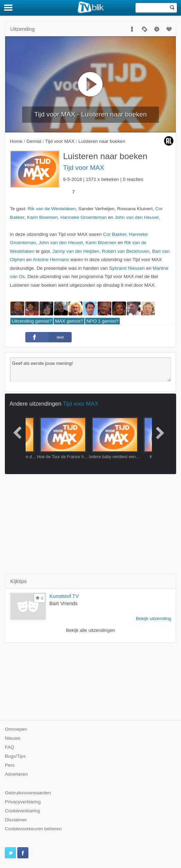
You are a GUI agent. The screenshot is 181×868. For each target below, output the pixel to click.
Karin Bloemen (42, 217)
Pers (10, 765)
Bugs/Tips (15, 756)
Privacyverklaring (23, 802)
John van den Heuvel (137, 217)
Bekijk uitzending (153, 618)
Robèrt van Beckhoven (126, 251)
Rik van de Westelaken (52, 209)
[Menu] (9, 8)
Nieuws (13, 738)
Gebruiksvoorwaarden (28, 793)
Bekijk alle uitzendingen (90, 630)
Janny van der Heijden (76, 251)
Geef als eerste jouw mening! (91, 370)
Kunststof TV (64, 596)
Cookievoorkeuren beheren (33, 829)
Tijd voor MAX (84, 168)
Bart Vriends (64, 603)
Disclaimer (16, 820)
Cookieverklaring (22, 811)
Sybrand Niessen (127, 268)
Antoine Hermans (51, 260)
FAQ (10, 747)
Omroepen (16, 729)
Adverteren (16, 774)
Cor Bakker (115, 234)
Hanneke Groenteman (83, 217)
